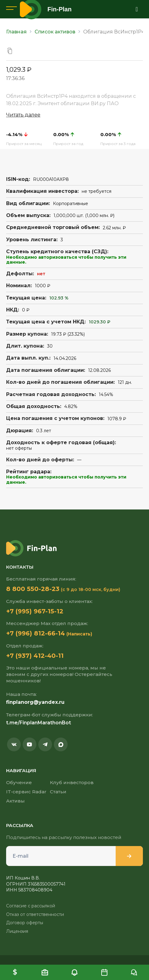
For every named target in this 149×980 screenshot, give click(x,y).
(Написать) (79, 634)
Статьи (58, 792)
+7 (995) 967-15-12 (35, 611)
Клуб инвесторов (72, 782)
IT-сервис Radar (26, 792)
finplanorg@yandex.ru (35, 702)
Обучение (19, 782)
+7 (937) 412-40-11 (35, 656)
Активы (15, 801)
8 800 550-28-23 (33, 589)
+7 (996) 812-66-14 (35, 633)
